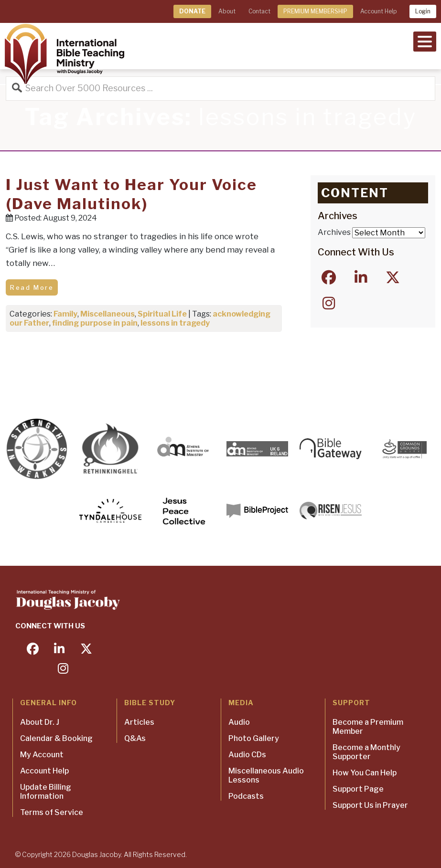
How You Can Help (365, 773)
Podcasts (246, 796)
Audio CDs (247, 755)
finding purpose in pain (95, 323)
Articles (139, 722)
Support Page (358, 789)
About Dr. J (40, 722)
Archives (334, 232)
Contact (259, 11)
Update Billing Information (46, 792)
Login (423, 11)
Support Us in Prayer (370, 805)
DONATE (192, 11)
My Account (42, 755)
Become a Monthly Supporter (366, 752)
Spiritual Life (162, 314)
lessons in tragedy (175, 323)
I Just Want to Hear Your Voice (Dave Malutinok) (131, 194)
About (227, 11)
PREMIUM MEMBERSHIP (315, 11)
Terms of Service (52, 812)
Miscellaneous (108, 314)
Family (65, 314)
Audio (239, 722)
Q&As (135, 738)
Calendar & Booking (56, 738)
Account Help (378, 11)
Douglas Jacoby (97, 854)
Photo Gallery (254, 738)
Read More (32, 287)
